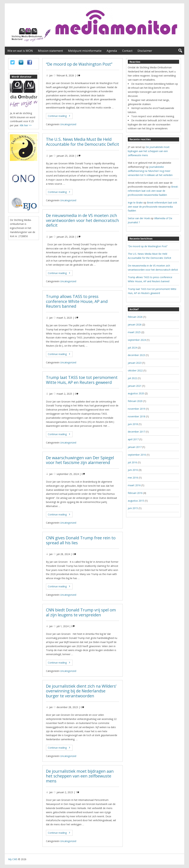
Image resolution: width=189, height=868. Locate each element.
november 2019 (137, 409)
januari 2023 (135, 363)
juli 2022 (132, 378)
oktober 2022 (135, 370)
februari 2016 (135, 493)
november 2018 (137, 416)
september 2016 (137, 455)
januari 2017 (135, 447)
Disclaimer (145, 51)
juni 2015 (133, 508)
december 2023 (136, 355)
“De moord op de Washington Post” (79, 64)
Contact (127, 51)
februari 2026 (135, 317)
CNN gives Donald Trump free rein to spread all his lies (81, 540)
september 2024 (137, 340)
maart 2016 (134, 485)
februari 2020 (135, 401)
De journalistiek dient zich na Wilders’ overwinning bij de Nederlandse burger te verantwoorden (81, 691)
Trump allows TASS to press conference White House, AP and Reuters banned (77, 301)
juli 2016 (132, 462)
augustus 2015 (136, 501)
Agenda (112, 51)
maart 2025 (134, 332)
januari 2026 (135, 324)
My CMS (13, 859)
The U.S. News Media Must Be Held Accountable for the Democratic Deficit (83, 142)
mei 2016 (133, 478)
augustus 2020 (136, 393)
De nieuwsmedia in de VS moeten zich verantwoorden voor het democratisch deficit (82, 220)
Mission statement (50, 51)
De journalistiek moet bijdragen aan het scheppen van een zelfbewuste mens (80, 776)
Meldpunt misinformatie (85, 51)
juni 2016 (133, 470)
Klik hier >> (26, 125)
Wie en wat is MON (20, 51)
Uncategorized (68, 124)
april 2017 (133, 439)
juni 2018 (133, 424)
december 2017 (136, 432)
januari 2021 (135, 386)
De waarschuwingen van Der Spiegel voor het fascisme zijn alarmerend (80, 460)
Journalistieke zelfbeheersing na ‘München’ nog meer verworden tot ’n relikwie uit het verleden (150, 171)
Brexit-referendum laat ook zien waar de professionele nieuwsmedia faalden (153, 191)
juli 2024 (132, 348)
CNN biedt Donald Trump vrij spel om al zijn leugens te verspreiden (81, 612)
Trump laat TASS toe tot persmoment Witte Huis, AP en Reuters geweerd (82, 380)
